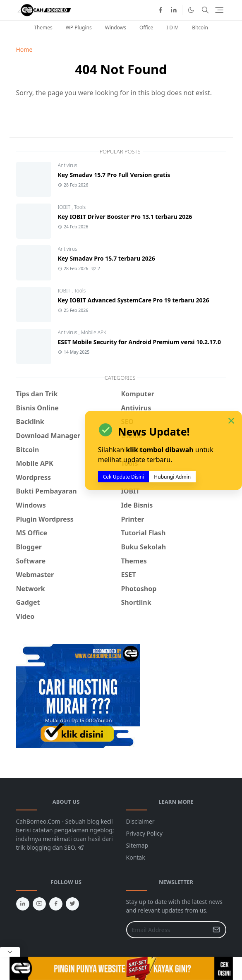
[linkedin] (174, 10)
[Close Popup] (10, 952)
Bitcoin (200, 28)
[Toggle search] (205, 10)
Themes (43, 28)
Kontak (136, 857)
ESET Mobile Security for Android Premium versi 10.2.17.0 (140, 342)
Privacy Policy (144, 833)
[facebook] (161, 10)
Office (146, 28)
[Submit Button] (216, 930)
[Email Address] (167, 930)
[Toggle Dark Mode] (191, 10)
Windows (116, 28)
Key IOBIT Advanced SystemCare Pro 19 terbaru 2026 (134, 300)
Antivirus (68, 165)
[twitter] (72, 904)
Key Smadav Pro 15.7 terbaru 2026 (107, 258)
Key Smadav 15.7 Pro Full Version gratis (114, 175)
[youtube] (39, 904)
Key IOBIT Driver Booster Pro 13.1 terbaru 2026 (125, 217)
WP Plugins (79, 28)
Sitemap (137, 845)
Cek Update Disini (124, 477)
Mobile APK (94, 332)
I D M (173, 28)
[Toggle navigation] (219, 10)
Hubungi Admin (172, 477)
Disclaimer (140, 821)
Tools (80, 207)
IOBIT (65, 207)
